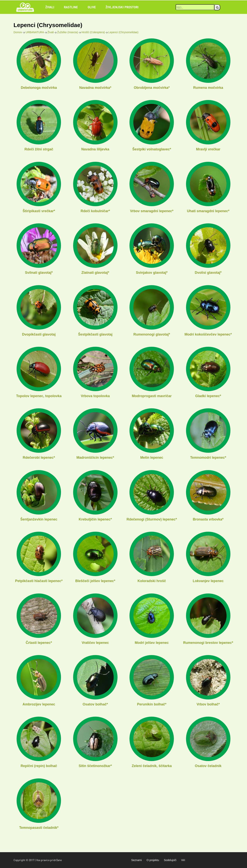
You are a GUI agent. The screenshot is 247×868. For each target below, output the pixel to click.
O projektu (153, 860)
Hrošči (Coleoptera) (93, 32)
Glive (92, 7)
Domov (18, 32)
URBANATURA (35, 32)
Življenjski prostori (122, 7)
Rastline (71, 7)
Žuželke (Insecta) (67, 32)
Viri (183, 860)
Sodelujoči (170, 860)
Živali (50, 7)
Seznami (136, 860)
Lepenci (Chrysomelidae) (123, 32)
